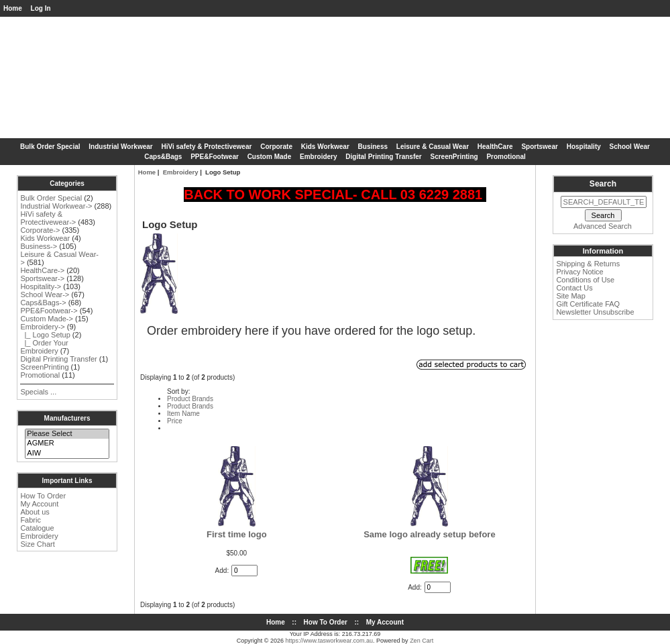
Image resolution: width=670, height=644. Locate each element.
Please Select (67, 434)
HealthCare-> (42, 270)
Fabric (31, 520)
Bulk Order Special (50, 147)
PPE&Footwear (215, 157)
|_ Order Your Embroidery (44, 347)
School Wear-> (45, 294)
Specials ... (38, 392)
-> (42, 327)
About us (35, 512)
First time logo (237, 534)
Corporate (276, 147)
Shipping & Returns (588, 264)
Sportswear (539, 147)
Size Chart (37, 544)
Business (373, 147)
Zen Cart (422, 641)
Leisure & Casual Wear (433, 147)
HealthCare (495, 147)
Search (603, 184)
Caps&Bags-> (43, 303)
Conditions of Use (585, 280)
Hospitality (584, 147)
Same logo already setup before (430, 534)
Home (13, 8)
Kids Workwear (325, 147)
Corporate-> (40, 230)
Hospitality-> (41, 286)
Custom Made (270, 157)
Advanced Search (603, 226)
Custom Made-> (47, 319)
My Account (39, 504)
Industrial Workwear (120, 147)
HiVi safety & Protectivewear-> (48, 218)
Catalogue (37, 528)
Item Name (183, 414)
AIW (67, 453)
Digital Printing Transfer (383, 157)
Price (175, 421)
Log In (41, 8)
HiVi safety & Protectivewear (206, 147)
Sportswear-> (42, 278)
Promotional (506, 157)
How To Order (43, 496)
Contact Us (574, 288)
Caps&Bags (163, 157)
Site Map (570, 296)
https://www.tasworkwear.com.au (330, 641)
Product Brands (190, 399)
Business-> (39, 246)
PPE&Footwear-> (49, 311)
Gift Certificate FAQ (588, 304)
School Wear (630, 147)
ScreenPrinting (454, 157)
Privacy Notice (579, 272)
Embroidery (39, 536)
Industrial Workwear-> (56, 206)
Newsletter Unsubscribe (595, 312)
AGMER (67, 443)
